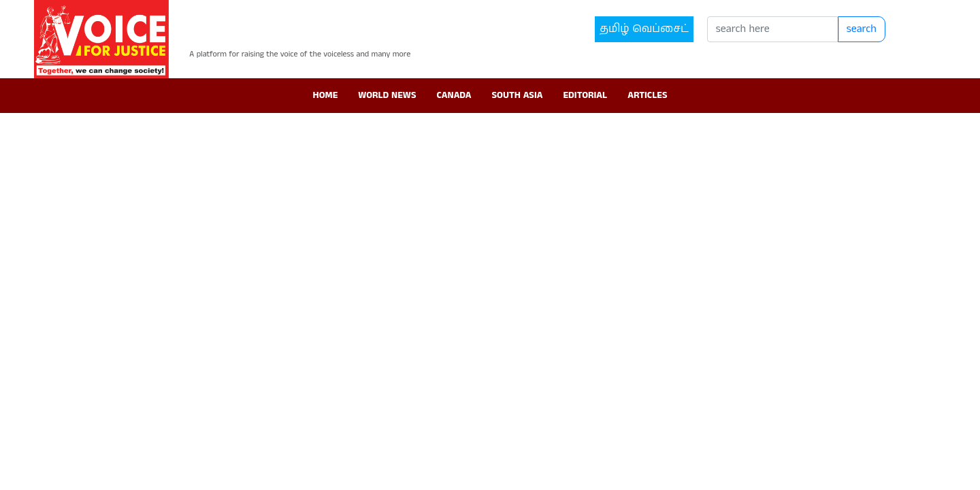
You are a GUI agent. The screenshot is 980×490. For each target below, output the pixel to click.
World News (387, 95)
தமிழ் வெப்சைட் (644, 29)
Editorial (585, 95)
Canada (454, 95)
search (862, 29)
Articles (647, 95)
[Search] (773, 29)
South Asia (518, 95)
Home (326, 95)
